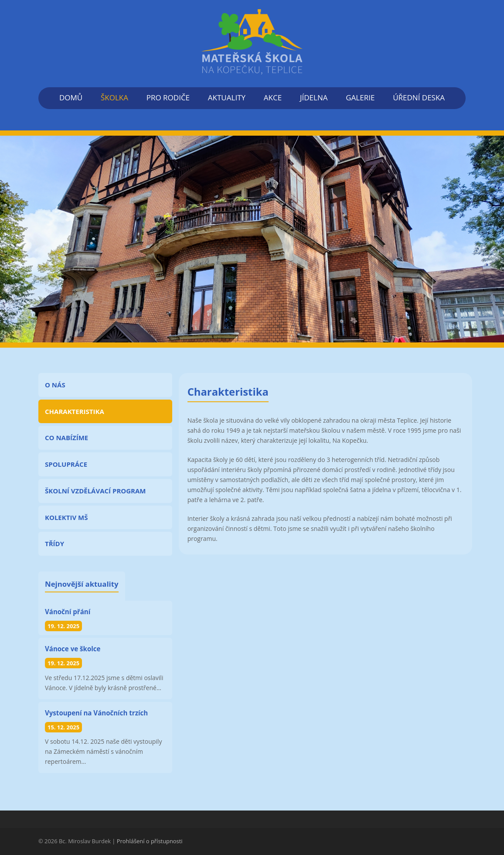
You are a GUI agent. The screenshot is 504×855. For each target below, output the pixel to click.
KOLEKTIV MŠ (66, 517)
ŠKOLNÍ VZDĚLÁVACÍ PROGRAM (95, 491)
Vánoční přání (68, 612)
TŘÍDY (54, 544)
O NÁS (55, 385)
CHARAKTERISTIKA (75, 411)
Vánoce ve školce (73, 649)
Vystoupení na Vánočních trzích (96, 713)
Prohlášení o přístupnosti (150, 841)
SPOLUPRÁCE (66, 464)
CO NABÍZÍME (66, 438)
